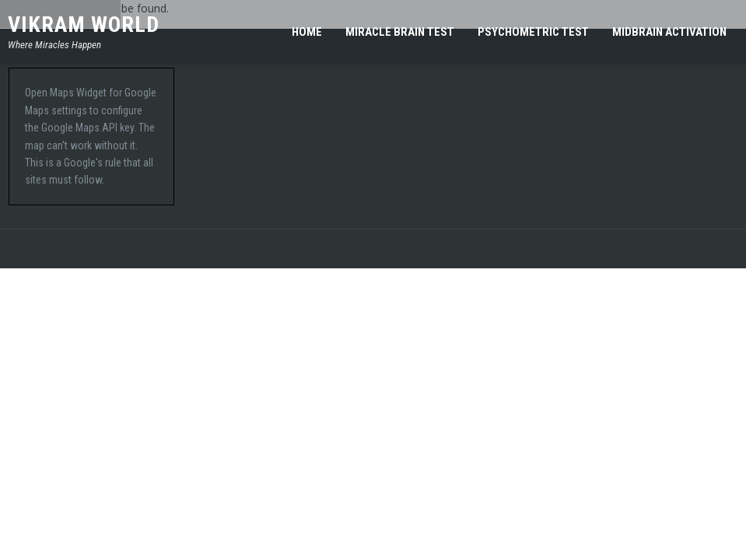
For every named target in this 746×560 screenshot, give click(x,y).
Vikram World (84, 24)
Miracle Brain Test (400, 32)
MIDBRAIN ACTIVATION (669, 32)
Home (307, 32)
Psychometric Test (533, 32)
